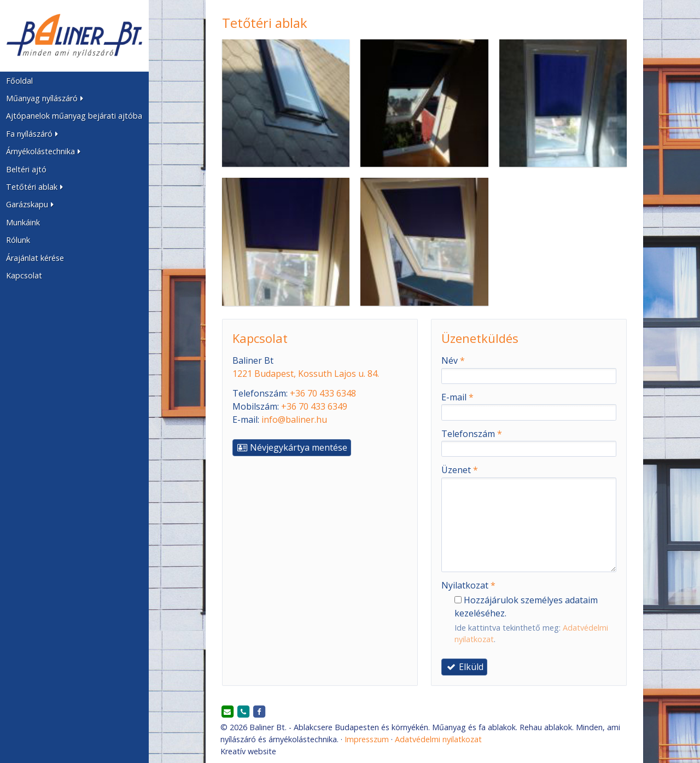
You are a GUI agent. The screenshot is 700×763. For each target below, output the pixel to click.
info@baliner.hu (294, 420)
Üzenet (460, 470)
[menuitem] (74, 80)
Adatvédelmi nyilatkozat (438, 739)
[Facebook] (259, 712)
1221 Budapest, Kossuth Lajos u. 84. (306, 374)
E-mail (457, 397)
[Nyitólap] (74, 36)
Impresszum (367, 739)
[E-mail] (227, 712)
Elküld (464, 667)
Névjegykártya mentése (292, 447)
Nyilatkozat (468, 585)
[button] (74, 98)
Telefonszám (472, 434)
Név (453, 360)
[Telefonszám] (243, 712)
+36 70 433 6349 (314, 406)
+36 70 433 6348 (323, 393)
